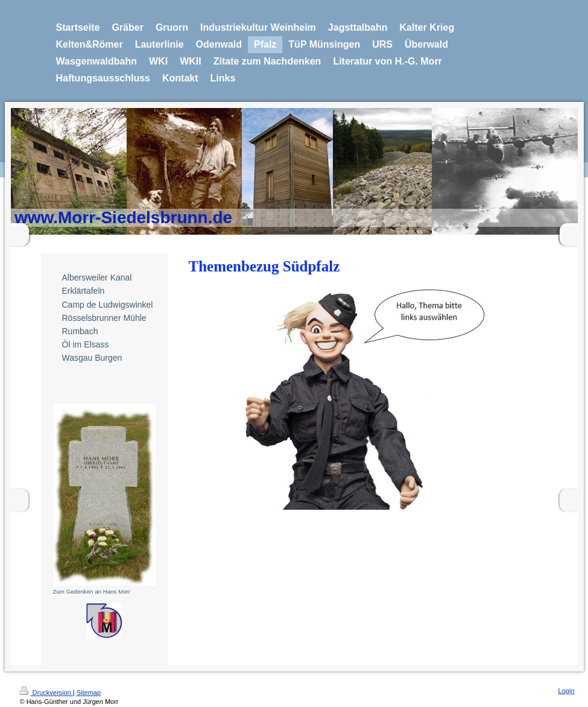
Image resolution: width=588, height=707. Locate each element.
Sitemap (89, 693)
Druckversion (46, 693)
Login (567, 691)
